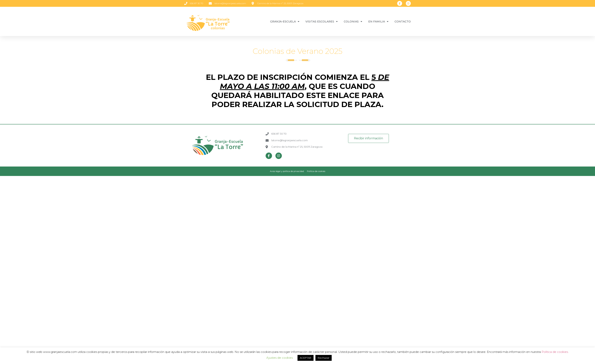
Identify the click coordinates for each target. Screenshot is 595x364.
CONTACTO (403, 22)
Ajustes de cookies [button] (280, 358)
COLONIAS (353, 22)
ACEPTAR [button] (306, 358)
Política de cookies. (555, 352)
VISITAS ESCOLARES (322, 22)
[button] (368, 138)
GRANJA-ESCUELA (285, 22)
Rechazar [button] (324, 358)
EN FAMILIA (378, 22)
